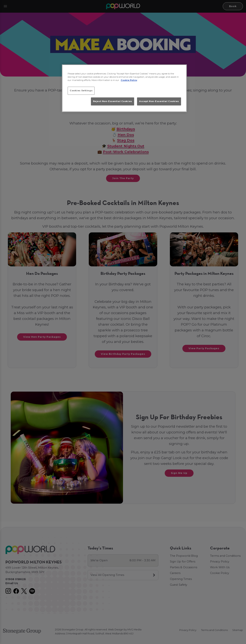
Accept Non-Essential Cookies (159, 101)
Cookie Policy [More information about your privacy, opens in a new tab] (129, 80)
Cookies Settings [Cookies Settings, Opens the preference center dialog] (81, 91)
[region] (124, 88)
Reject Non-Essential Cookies (113, 101)
